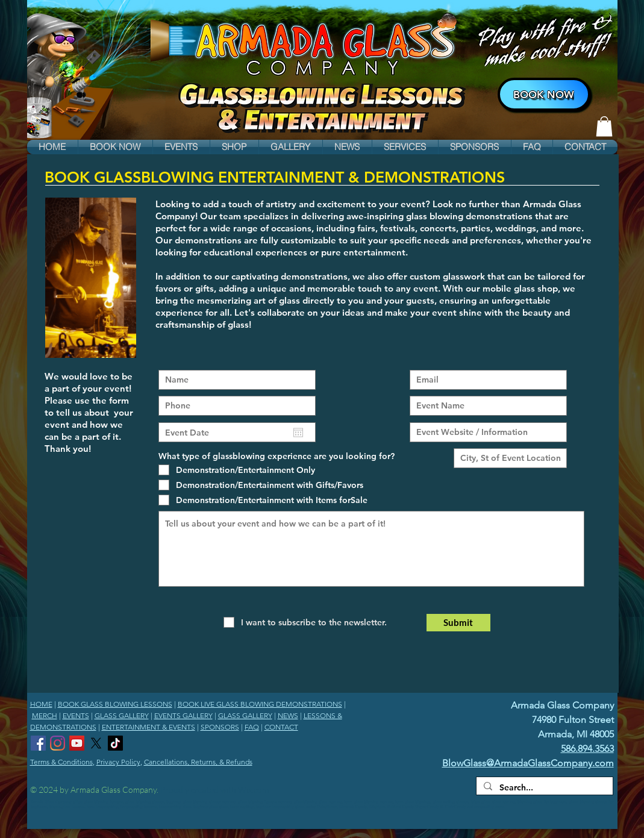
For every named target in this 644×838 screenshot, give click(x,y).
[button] (115, 147)
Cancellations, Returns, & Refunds (198, 762)
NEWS (288, 715)
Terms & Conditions (61, 762)
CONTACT (281, 727)
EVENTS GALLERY (183, 715)
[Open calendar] (298, 433)
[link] (604, 126)
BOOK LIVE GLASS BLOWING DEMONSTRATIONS (260, 704)
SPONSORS (220, 727)
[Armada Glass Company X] (96, 743)
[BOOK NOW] (544, 94)
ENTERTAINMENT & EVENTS (148, 727)
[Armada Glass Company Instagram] (58, 743)
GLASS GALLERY (122, 715)
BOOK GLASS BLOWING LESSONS (115, 704)
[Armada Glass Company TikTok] (115, 743)
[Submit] (458, 623)
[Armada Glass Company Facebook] (38, 743)
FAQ (252, 727)
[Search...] (543, 788)
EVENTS (76, 715)
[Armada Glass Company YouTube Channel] (77, 743)
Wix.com (253, 790)
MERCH (45, 715)
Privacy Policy (118, 762)
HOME (41, 704)
